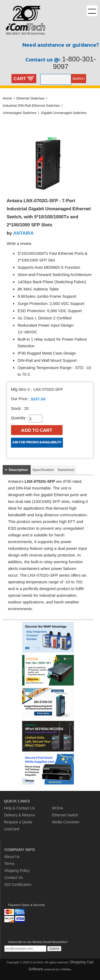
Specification (43, 470)
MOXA (57, 808)
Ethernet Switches (31, 98)
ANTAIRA (24, 233)
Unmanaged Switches (19, 113)
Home (7, 98)
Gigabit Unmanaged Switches (64, 113)
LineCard (12, 829)
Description (18, 470)
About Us (12, 857)
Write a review (19, 244)
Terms (9, 864)
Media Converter (66, 822)
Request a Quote (18, 822)
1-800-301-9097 (75, 63)
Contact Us (13, 878)
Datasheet (66, 470)
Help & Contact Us (19, 808)
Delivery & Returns (20, 815)
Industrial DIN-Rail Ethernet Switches (31, 106)
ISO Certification (18, 885)
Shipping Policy (17, 871)
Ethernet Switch (65, 815)
